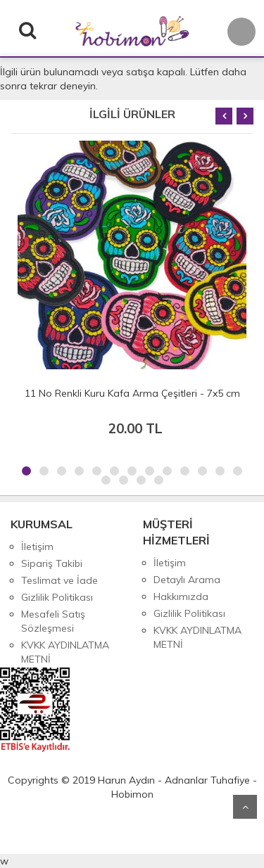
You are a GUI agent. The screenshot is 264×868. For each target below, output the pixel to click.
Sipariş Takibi (52, 563)
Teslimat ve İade (59, 580)
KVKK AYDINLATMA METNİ (65, 652)
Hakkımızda (181, 596)
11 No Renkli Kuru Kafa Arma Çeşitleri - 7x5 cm (132, 393)
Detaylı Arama (187, 580)
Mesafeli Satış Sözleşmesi (53, 621)
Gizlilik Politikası (57, 597)
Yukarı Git (245, 807)
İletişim (37, 547)
